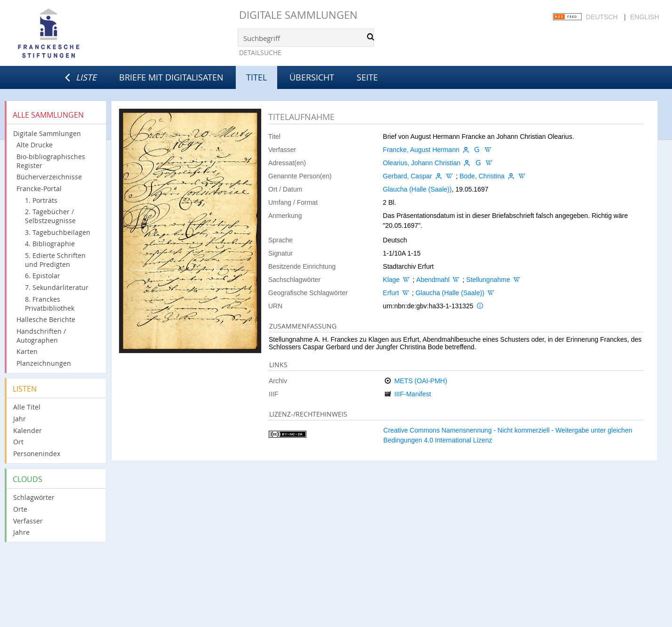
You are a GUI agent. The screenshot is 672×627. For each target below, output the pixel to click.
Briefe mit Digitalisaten (171, 77)
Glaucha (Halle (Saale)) (417, 189)
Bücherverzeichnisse (49, 177)
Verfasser (28, 521)
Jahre (21, 532)
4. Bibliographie (50, 244)
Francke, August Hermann (421, 150)
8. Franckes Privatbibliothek (50, 304)
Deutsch (602, 17)
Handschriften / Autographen (41, 336)
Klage (392, 280)
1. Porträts (41, 200)
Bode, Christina (482, 176)
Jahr (20, 419)
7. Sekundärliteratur (57, 287)
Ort (18, 442)
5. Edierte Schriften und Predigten (55, 260)
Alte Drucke (35, 145)
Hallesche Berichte (46, 319)
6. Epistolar (43, 276)
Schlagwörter (34, 497)
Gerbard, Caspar (408, 176)
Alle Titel (27, 407)
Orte (20, 509)
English (644, 17)
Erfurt (391, 293)
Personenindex (37, 454)
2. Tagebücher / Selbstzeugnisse (50, 216)
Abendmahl (433, 280)
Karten (27, 351)
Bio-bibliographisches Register (51, 161)
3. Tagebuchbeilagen (58, 232)
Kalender (28, 430)
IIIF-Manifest (413, 394)
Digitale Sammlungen (298, 15)
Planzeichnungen (44, 363)
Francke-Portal (39, 189)
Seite (367, 77)
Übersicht (312, 77)
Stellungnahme (488, 280)
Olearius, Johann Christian (422, 163)
